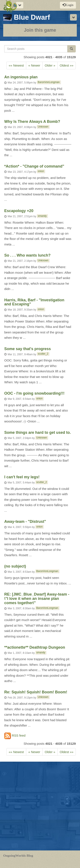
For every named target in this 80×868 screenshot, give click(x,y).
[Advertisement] (40, 806)
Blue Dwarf (27, 17)
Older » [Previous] (50, 65)
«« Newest (16, 65)
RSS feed (15, 736)
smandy (42, 216)
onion (41, 171)
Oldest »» (67, 65)
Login (68, 5)
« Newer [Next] (34, 65)
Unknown (43, 127)
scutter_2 (43, 354)
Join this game (40, 30)
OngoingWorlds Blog (18, 855)
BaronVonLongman (49, 82)
